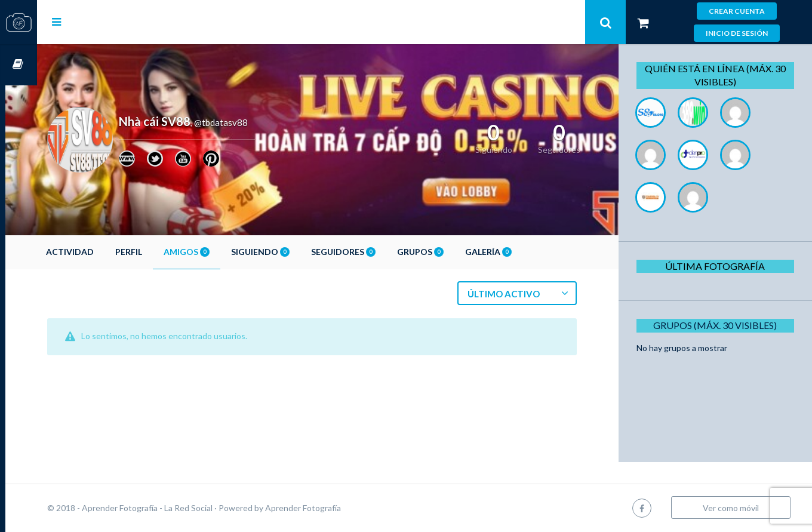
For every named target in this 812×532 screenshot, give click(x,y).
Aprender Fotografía (335, 508)
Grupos (452, 252)
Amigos (218, 252)
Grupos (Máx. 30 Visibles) (719, 325)
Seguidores (375, 252)
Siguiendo (292, 252)
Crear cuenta (737, 11)
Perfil (160, 252)
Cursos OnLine (19, 65)
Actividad (101, 252)
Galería (520, 252)
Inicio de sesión (737, 33)
